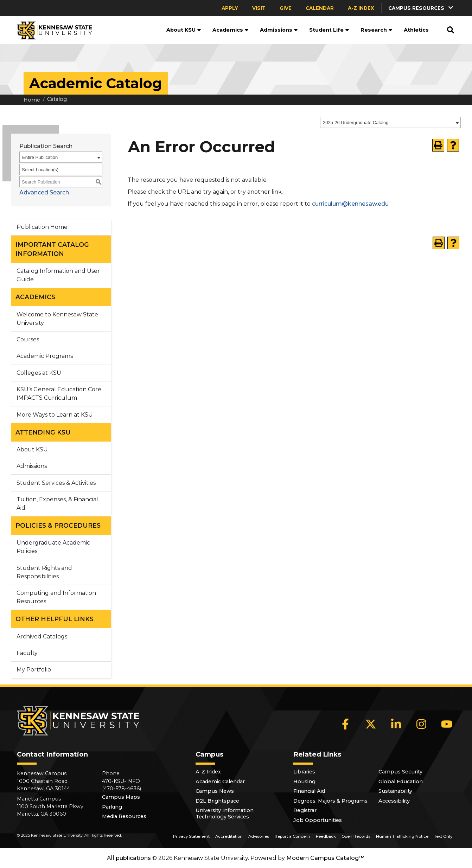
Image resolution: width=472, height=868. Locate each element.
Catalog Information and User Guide (58, 275)
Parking (112, 807)
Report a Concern (292, 836)
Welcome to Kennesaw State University (57, 319)
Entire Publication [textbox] (40, 157)
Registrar (305, 810)
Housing (304, 782)
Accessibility (394, 801)
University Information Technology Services (225, 814)
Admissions (279, 30)
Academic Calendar (220, 782)
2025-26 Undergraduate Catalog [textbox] (356, 123)
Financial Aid (309, 791)
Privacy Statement (191, 836)
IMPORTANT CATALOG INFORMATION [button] (52, 249)
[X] (371, 724)
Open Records (356, 836)
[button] (421, 8)
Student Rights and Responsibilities (44, 572)
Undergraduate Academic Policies (53, 547)
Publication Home (42, 227)
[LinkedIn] (396, 724)
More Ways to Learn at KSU (55, 415)
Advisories (259, 836)
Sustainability (395, 791)
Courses (28, 339)
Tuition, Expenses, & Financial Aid (57, 504)
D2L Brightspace (217, 801)
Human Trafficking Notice (402, 836)
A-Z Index (361, 8)
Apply (230, 8)
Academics (231, 30)
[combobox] (390, 122)
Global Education (401, 782)
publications (133, 858)
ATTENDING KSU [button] (43, 432)
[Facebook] (345, 724)
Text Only (443, 836)
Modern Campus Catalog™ (325, 858)
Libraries (304, 772)
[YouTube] (447, 724)
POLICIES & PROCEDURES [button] (58, 525)
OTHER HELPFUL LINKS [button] (55, 619)
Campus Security (400, 772)
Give (286, 8)
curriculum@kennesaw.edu (350, 204)
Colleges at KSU (39, 373)
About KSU (184, 30)
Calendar (320, 8)
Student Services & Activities (56, 483)
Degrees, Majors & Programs (330, 801)
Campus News (215, 791)
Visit (259, 8)
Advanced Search (44, 192)
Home (32, 100)
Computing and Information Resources (56, 597)
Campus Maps (121, 797)
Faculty (27, 653)
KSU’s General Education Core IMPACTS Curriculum (59, 394)
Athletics (416, 30)
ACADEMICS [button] (35, 297)
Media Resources (124, 816)
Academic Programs (45, 356)
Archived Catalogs (42, 636)
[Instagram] (421, 724)
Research (377, 30)
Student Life (329, 30)
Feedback (326, 836)
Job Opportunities (318, 820)
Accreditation (229, 836)
